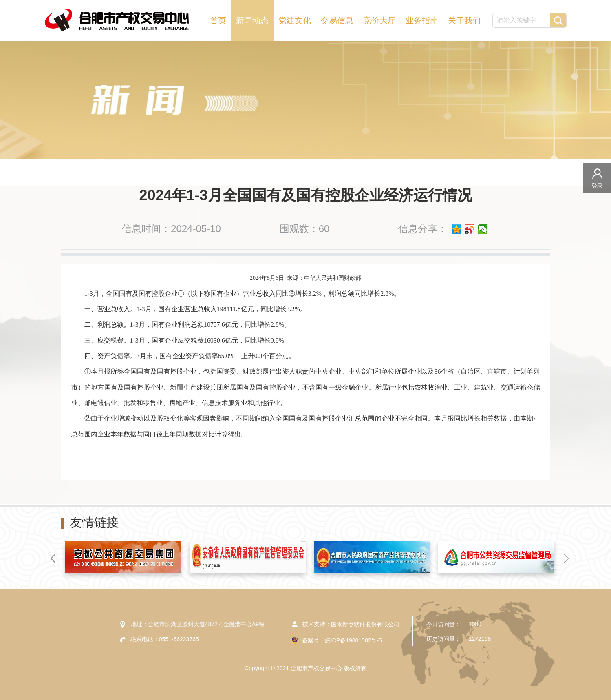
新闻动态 (252, 20)
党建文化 (295, 20)
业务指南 (422, 20)
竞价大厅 (379, 20)
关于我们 (464, 20)
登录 (597, 186)
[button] (53, 558)
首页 (218, 20)
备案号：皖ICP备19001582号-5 (342, 640)
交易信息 (337, 20)
